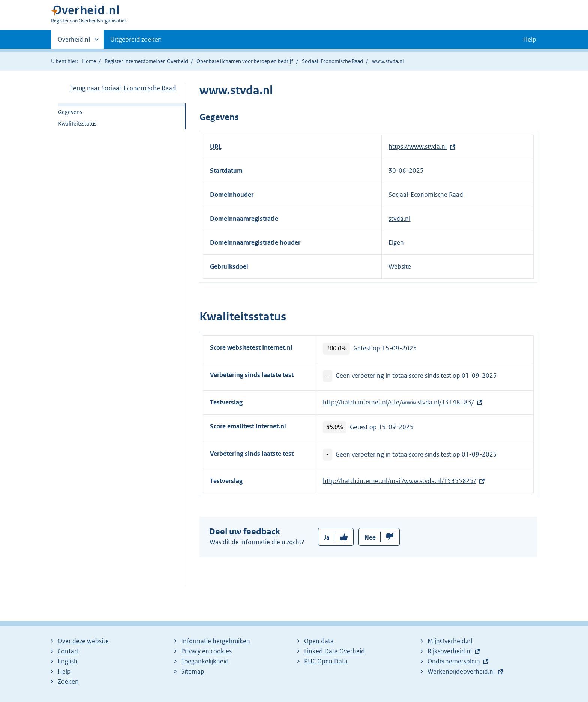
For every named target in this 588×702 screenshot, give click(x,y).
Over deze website (83, 641)
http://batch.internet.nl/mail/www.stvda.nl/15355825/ (399, 481)
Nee (370, 537)
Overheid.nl (74, 42)
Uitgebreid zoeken (136, 39)
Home (89, 61)
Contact (68, 651)
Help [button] (530, 39)
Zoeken (68, 681)
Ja (327, 537)
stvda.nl (399, 219)
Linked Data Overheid (334, 651)
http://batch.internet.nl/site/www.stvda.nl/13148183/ (398, 402)
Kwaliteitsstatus (77, 123)
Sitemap (193, 671)
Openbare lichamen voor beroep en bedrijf (245, 61)
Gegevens (70, 112)
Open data (319, 641)
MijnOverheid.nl (450, 641)
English (68, 661)
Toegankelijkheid (205, 661)
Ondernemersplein (454, 661)
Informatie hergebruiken (216, 641)
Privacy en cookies (206, 651)
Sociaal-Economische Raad (332, 61)
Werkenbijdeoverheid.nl (461, 671)
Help (64, 671)
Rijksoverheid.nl (450, 651)
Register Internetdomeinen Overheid (146, 61)
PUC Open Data (326, 661)
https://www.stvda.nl (418, 147)
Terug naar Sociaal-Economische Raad (123, 88)
